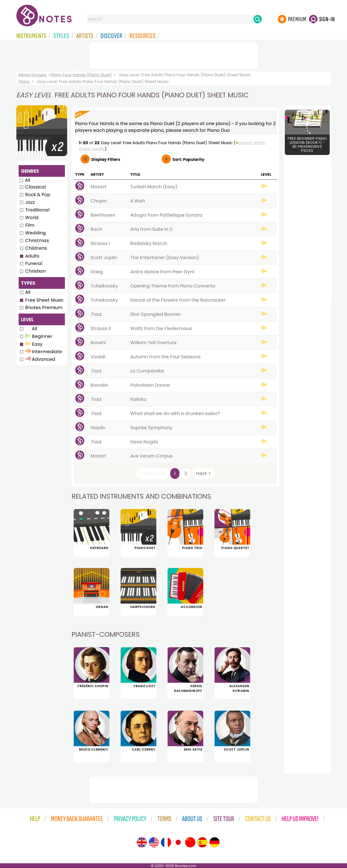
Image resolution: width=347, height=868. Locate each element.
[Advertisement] (174, 55)
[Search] (258, 19)
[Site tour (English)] (142, 842)
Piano (24, 82)
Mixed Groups (32, 75)
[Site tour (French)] (166, 842)
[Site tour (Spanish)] (202, 842)
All (28, 180)
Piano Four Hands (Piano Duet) (81, 75)
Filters (106, 159)
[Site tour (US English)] (154, 842)
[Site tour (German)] (214, 842)
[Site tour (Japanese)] (178, 842)
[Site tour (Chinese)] (190, 842)
